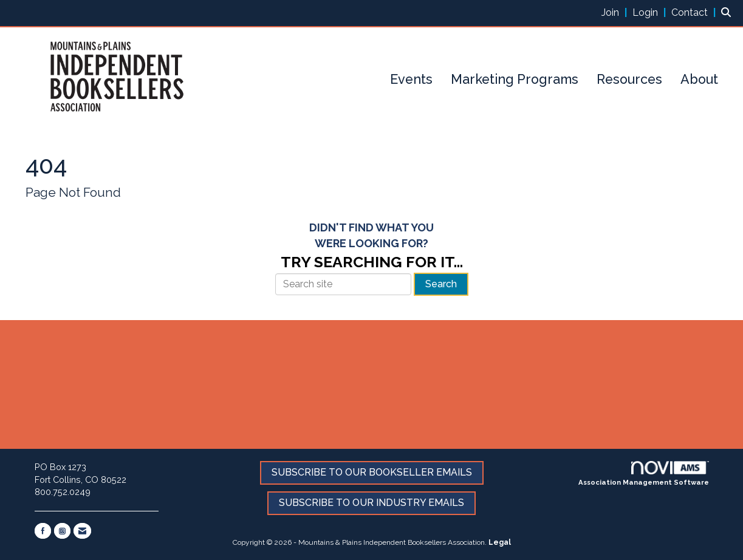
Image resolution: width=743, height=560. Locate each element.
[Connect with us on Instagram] (62, 531)
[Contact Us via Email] (82, 531)
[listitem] (616, 12)
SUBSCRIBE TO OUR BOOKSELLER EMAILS (372, 472)
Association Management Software (644, 474)
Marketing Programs (515, 79)
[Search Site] (728, 12)
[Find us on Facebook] (43, 531)
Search (441, 284)
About (699, 79)
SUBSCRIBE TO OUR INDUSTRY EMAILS (371, 503)
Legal (500, 542)
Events (411, 79)
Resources (629, 79)
